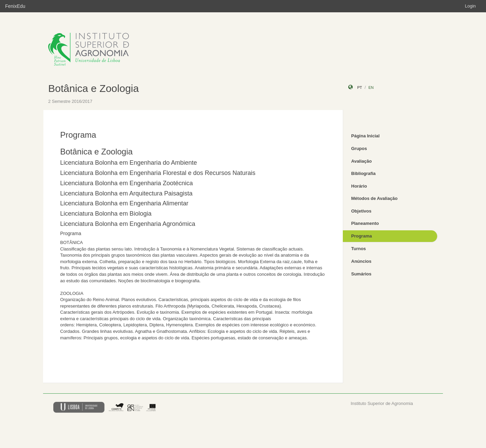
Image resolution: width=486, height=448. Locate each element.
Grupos (359, 148)
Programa (362, 236)
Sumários (361, 274)
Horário (359, 186)
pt (360, 87)
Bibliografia (364, 173)
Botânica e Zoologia (93, 88)
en (371, 87)
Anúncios (361, 261)
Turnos (359, 249)
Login (470, 6)
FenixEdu (15, 6)
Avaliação (362, 161)
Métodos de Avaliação (375, 198)
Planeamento (365, 223)
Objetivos (361, 211)
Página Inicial (366, 136)
